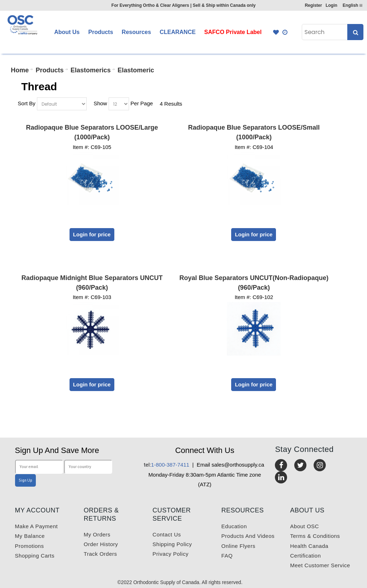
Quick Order (285, 32)
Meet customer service (320, 565)
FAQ (227, 556)
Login (331, 5)
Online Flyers (239, 546)
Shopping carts (35, 556)
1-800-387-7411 (166, 465)
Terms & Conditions (315, 536)
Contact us (167, 534)
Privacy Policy (171, 554)
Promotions (30, 546)
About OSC (305, 526)
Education (234, 526)
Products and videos (248, 536)
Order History (101, 544)
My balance (30, 536)
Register (313, 5)
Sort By (27, 103)
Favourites (276, 32)
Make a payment (37, 526)
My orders (97, 534)
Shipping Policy (172, 544)
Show (100, 103)
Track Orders (101, 554)
